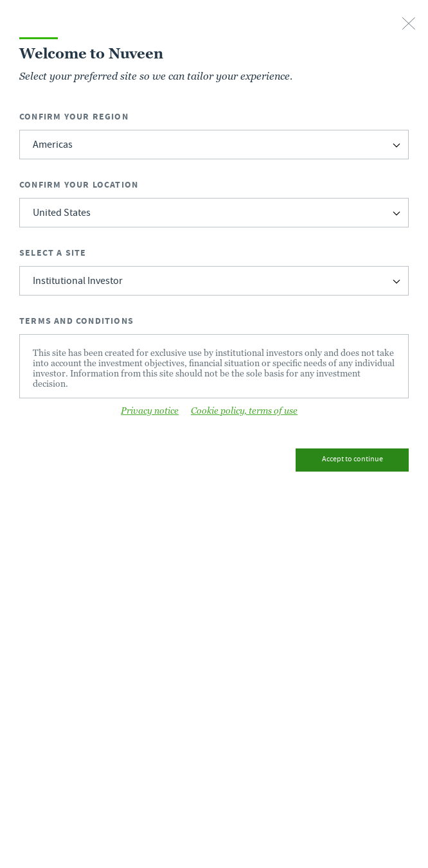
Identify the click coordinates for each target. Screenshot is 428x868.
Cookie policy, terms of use (244, 411)
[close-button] (409, 24)
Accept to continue (352, 460)
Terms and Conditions (76, 321)
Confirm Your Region (74, 117)
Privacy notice (150, 411)
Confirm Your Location (79, 185)
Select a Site (53, 253)
